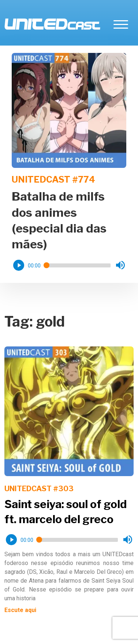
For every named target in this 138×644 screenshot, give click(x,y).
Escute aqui (20, 610)
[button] (19, 265)
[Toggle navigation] (121, 24)
